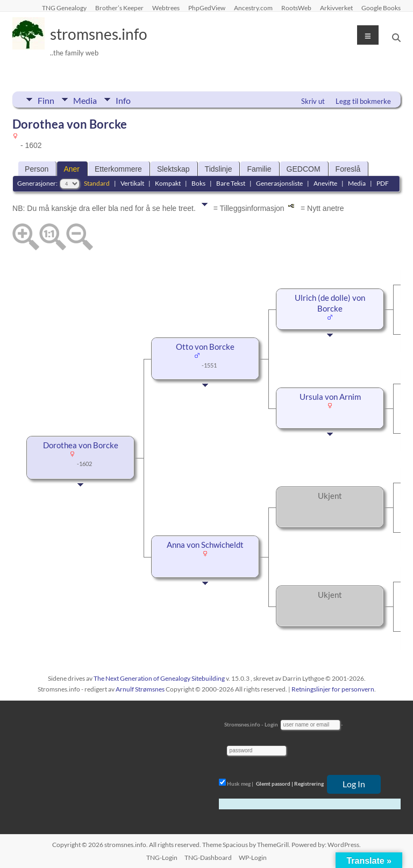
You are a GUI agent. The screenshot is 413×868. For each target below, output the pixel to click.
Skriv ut (313, 101)
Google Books (381, 8)
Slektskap (173, 169)
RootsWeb (296, 8)
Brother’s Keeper (119, 8)
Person (37, 169)
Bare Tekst (231, 183)
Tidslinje (219, 169)
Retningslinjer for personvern (333, 689)
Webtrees (166, 8)
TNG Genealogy (64, 8)
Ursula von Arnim (330, 397)
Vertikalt (132, 183)
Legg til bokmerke (363, 101)
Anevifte (325, 183)
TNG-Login (162, 858)
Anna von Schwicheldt (205, 545)
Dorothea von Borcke (81, 445)
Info (123, 100)
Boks (198, 183)
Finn (46, 100)
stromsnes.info (99, 34)
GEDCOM (304, 169)
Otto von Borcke (205, 347)
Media (85, 100)
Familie (259, 169)
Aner (72, 169)
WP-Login (253, 858)
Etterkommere (118, 169)
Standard (97, 183)
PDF (383, 183)
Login (271, 724)
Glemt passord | (275, 784)
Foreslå (348, 169)
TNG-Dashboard (208, 858)
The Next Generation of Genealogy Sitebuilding (159, 678)
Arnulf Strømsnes (140, 689)
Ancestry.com (253, 8)
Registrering (309, 784)
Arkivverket (336, 8)
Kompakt (168, 183)
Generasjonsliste (279, 183)
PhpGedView (207, 8)
